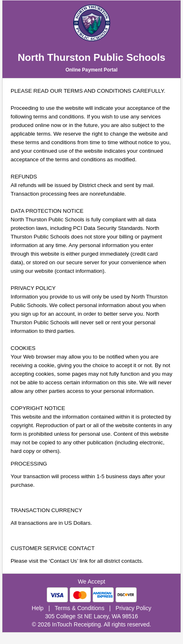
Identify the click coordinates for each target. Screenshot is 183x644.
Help (38, 608)
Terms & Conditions (80, 608)
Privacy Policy (133, 608)
